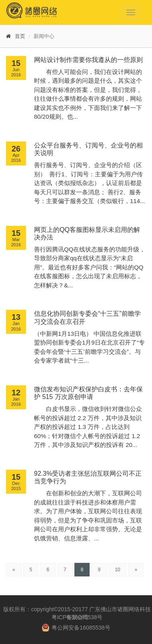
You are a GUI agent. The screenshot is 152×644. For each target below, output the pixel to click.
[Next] (136, 570)
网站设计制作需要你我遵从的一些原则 (88, 60)
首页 (20, 36)
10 (117, 570)
